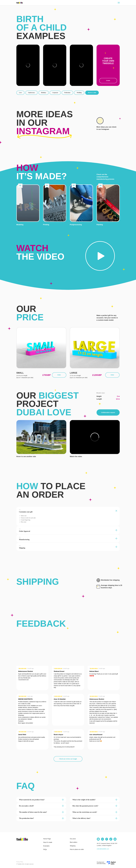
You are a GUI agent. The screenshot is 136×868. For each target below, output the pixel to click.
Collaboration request (108, 412)
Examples (46, 846)
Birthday (44, 93)
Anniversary (31, 93)
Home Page (47, 839)
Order (59, 375)
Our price (73, 839)
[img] (22, 839)
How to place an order (77, 849)
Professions (67, 93)
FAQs (45, 849)
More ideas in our (45, 123)
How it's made (48, 842)
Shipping (73, 846)
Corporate (55, 93)
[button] (28, 203)
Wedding (79, 93)
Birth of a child (92, 93)
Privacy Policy (20, 862)
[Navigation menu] (119, 3)
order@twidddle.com (103, 849)
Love (20, 93)
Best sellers (74, 842)
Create (108, 81)
